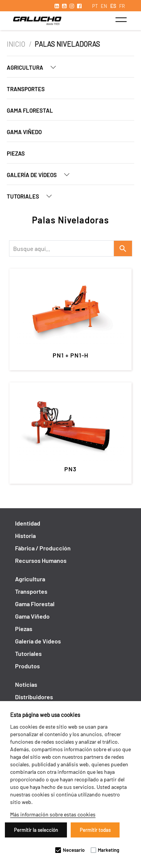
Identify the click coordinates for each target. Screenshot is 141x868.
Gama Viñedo (24, 132)
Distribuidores (34, 697)
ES (113, 6)
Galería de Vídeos (41, 175)
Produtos (27, 666)
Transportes (26, 89)
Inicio (17, 44)
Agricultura (34, 67)
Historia (25, 536)
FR (122, 6)
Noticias (26, 684)
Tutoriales (32, 196)
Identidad (28, 523)
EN (104, 6)
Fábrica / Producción (43, 548)
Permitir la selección (36, 830)
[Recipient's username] (61, 248)
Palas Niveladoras (67, 44)
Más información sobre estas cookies (53, 814)
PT (95, 6)
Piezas (16, 153)
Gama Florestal (30, 110)
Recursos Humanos (41, 560)
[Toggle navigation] (121, 20)
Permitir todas (95, 830)
